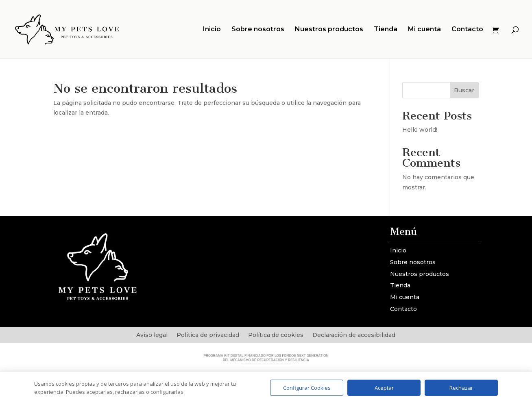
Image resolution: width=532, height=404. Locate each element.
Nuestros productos (329, 30)
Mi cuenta (424, 30)
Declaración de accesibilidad (354, 335)
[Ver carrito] (497, 30)
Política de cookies (276, 335)
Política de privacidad (208, 335)
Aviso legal (152, 335)
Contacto (467, 30)
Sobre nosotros (258, 30)
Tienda (386, 30)
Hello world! (420, 130)
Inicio (212, 30)
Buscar (464, 90)
